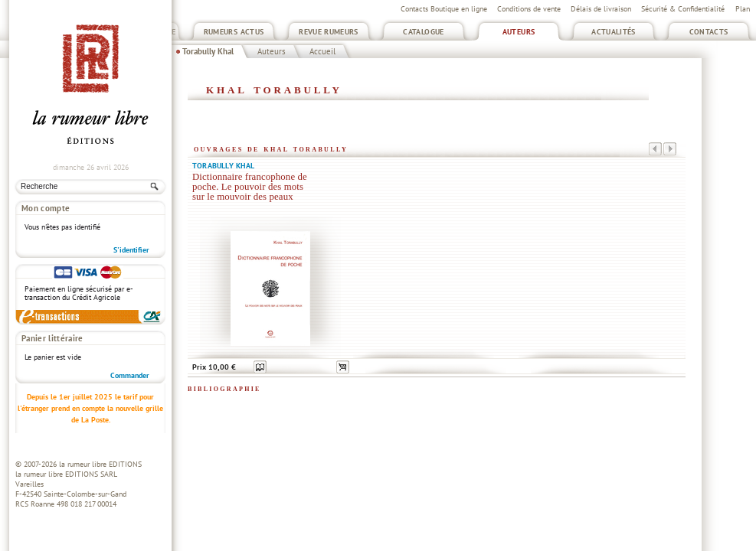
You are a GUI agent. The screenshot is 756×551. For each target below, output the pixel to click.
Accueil (322, 51)
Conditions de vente (529, 9)
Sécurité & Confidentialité (683, 9)
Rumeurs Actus (234, 32)
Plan (743, 9)
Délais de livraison (601, 9)
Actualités (614, 32)
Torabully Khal (208, 51)
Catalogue (423, 32)
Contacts (709, 32)
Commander (130, 375)
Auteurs (519, 32)
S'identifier (131, 250)
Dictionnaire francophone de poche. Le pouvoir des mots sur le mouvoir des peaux (250, 187)
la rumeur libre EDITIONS (100, 464)
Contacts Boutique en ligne (444, 9)
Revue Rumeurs (329, 32)
